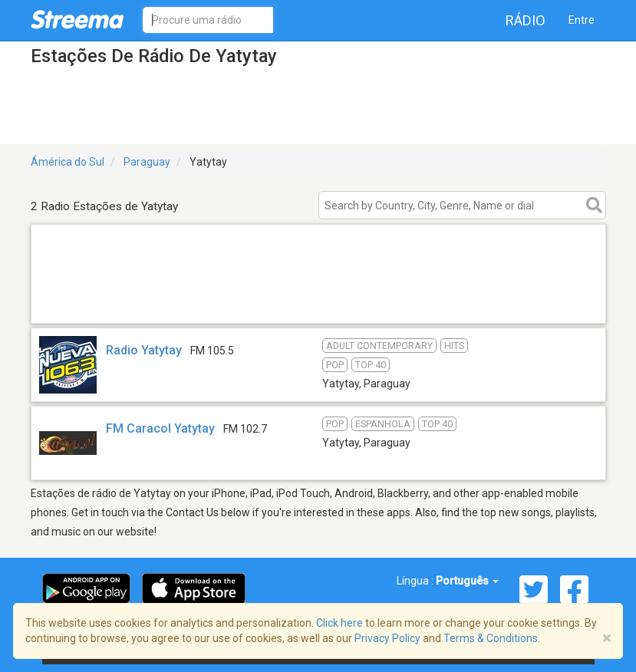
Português (467, 581)
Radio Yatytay (144, 350)
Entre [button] (582, 20)
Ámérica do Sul (68, 162)
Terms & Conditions (491, 638)
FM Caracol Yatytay (160, 428)
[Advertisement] (318, 303)
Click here (339, 623)
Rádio (526, 20)
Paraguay (147, 162)
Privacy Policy (387, 638)
